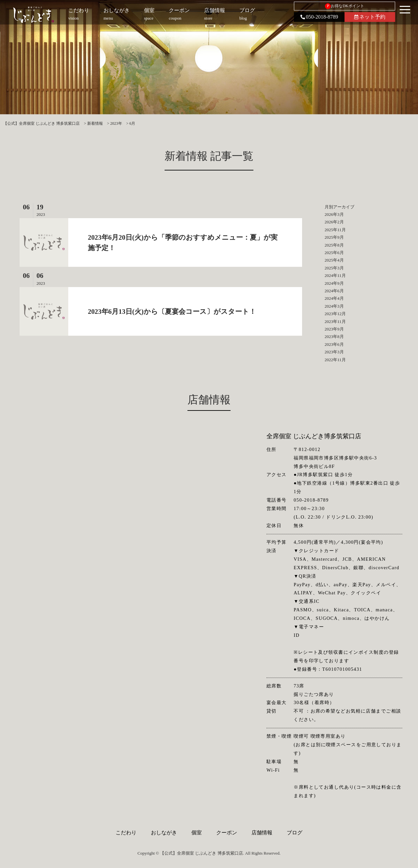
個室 (197, 833)
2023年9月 (334, 329)
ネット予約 (370, 17)
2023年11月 (335, 321)
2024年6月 (334, 291)
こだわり (126, 833)
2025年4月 (334, 260)
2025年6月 (334, 253)
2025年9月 (334, 237)
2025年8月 (334, 245)
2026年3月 (334, 214)
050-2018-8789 (319, 17)
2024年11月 (335, 275)
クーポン (227, 833)
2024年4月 (334, 298)
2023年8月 (334, 337)
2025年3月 (334, 268)
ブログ (295, 833)
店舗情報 (262, 833)
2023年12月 (335, 314)
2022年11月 (335, 360)
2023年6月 (334, 344)
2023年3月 (334, 352)
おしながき (164, 833)
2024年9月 (334, 283)
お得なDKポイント (344, 6)
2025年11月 (335, 230)
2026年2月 (334, 222)
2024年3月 (334, 306)
